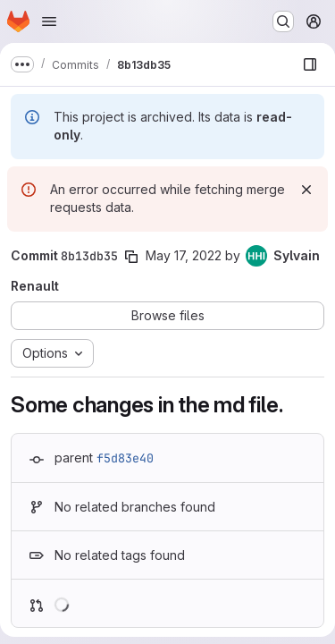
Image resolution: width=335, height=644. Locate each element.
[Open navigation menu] (49, 21)
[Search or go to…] (283, 21)
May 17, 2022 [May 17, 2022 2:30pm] (184, 255)
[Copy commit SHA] (131, 257)
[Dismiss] (306, 190)
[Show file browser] (310, 64)
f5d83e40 (125, 458)
